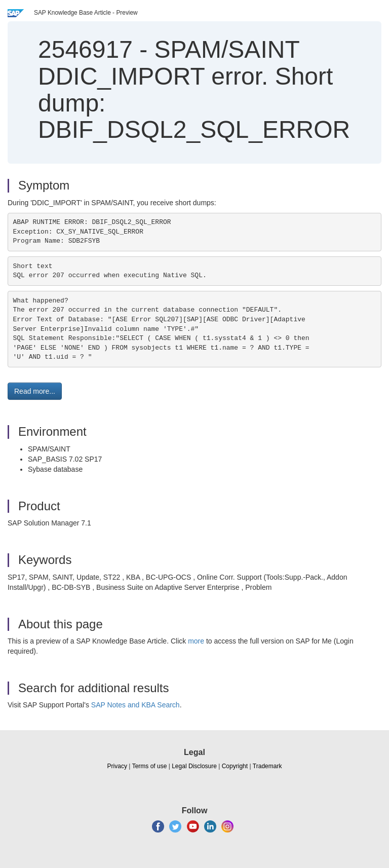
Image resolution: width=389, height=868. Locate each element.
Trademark (267, 766)
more (196, 641)
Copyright (235, 766)
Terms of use (150, 766)
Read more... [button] (35, 391)
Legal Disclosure (194, 766)
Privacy (117, 766)
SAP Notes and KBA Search (135, 705)
